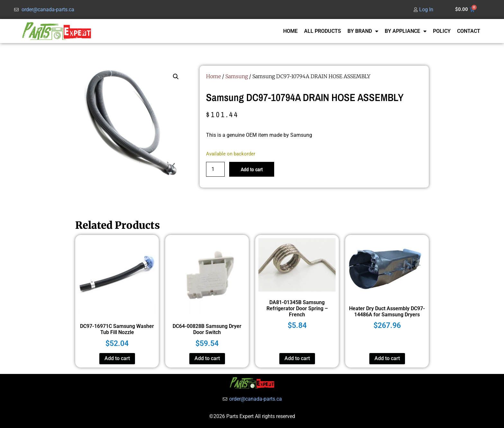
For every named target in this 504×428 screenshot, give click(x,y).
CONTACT (469, 31)
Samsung (237, 76)
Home (213, 76)
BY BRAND (363, 31)
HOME (290, 31)
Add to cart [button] (117, 358)
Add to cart (252, 169)
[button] (176, 77)
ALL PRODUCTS (323, 31)
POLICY (442, 31)
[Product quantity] (215, 169)
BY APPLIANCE (406, 31)
